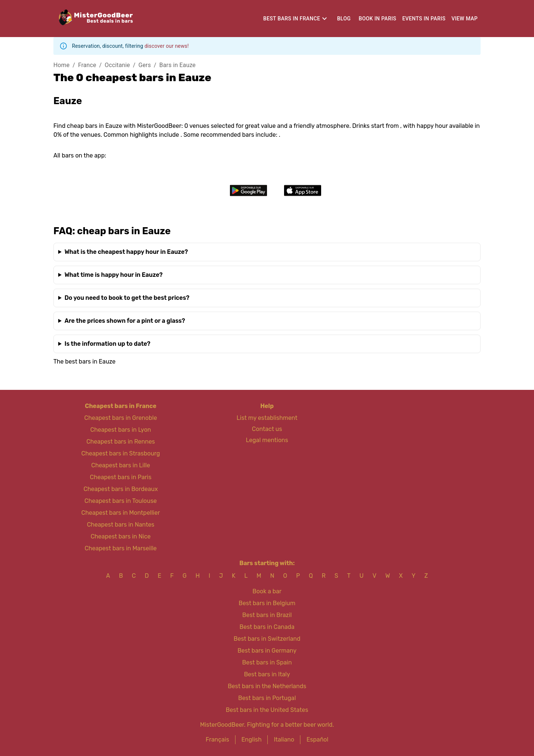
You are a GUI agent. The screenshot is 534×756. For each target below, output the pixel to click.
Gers (145, 65)
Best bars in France (292, 19)
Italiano (284, 740)
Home (62, 65)
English (252, 740)
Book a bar (267, 591)
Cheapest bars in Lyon (121, 430)
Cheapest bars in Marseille (121, 548)
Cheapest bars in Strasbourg (121, 453)
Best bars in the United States (267, 710)
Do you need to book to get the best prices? (127, 298)
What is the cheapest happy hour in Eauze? (126, 252)
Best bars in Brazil (267, 615)
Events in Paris (424, 19)
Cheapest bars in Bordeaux (121, 489)
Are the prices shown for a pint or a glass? (125, 321)
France (87, 65)
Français (217, 740)
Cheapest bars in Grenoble (121, 418)
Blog (344, 19)
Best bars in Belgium (267, 603)
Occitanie (117, 65)
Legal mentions (267, 440)
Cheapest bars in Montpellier (121, 513)
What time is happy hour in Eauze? (114, 275)
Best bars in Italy (267, 674)
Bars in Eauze (178, 65)
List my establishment (267, 418)
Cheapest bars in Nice (121, 536)
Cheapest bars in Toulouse (121, 501)
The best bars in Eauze (85, 362)
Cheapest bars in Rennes (121, 442)
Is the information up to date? (108, 344)
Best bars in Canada (267, 627)
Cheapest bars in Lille (121, 465)
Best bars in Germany (267, 651)
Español (317, 740)
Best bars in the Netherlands (267, 686)
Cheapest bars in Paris (121, 477)
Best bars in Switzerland (267, 639)
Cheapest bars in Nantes (121, 525)
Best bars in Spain (267, 662)
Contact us (267, 429)
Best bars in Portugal (267, 698)
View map (465, 19)
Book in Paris (377, 19)
